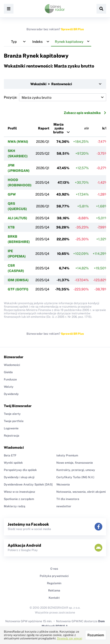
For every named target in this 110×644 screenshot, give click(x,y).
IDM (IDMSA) (18, 280)
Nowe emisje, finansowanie (75, 463)
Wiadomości (12, 365)
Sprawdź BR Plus (72, 29)
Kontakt (54, 598)
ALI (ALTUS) (17, 218)
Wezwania (63, 485)
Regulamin (54, 583)
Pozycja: (55, 97)
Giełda (8, 372)
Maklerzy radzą (15, 506)
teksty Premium (67, 455)
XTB (11, 227)
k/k (105, 128)
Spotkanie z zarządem (19, 499)
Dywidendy (11, 394)
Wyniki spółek (13, 463)
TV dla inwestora (68, 499)
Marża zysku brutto (58, 128)
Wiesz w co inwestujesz (19, 492)
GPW (12, 194)
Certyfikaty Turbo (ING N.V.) (75, 477)
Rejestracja (12, 436)
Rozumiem (96, 635)
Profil (12, 128)
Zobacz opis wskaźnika (85, 113)
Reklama (54, 591)
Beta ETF (10, 455)
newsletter (64, 506)
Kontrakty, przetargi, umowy (76, 470)
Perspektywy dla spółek (20, 470)
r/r (87, 128)
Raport (44, 128)
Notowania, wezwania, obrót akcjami (81, 492)
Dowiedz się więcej (70, 638)
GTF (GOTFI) (18, 289)
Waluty (9, 387)
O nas (54, 569)
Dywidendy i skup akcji (19, 477)
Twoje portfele (14, 421)
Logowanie (11, 428)
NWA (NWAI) (18, 142)
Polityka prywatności (54, 576)
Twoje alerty (12, 414)
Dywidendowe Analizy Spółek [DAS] (28, 485)
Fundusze (10, 379)
